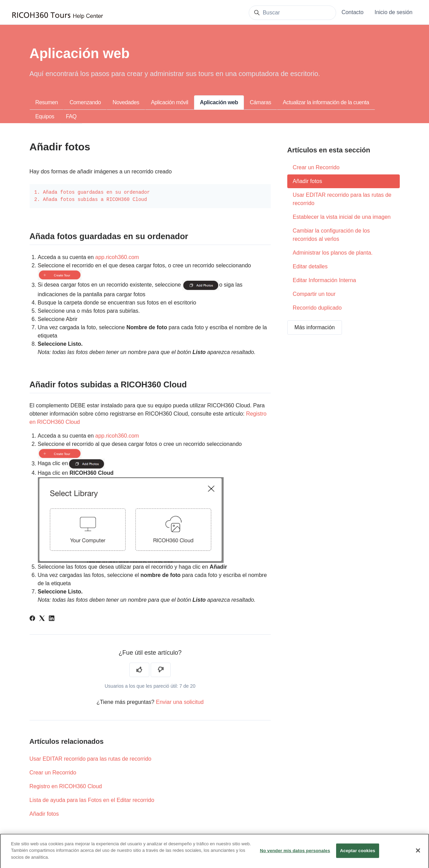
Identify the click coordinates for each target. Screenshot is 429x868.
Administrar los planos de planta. (333, 253)
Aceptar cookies (357, 855)
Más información (315, 327)
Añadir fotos (44, 814)
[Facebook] (32, 619)
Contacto (353, 12)
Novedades (126, 102)
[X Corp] (42, 619)
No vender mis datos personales (295, 855)
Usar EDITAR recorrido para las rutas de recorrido (91, 759)
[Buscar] (292, 13)
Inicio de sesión (394, 12)
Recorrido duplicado (317, 308)
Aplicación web (219, 102)
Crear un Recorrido (53, 773)
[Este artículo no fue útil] (161, 670)
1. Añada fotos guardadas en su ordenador (92, 192)
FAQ (71, 116)
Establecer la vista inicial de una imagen (342, 217)
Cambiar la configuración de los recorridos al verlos (331, 235)
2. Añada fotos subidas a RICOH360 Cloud (91, 200)
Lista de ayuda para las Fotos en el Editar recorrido (92, 800)
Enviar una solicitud (180, 702)
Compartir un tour (314, 294)
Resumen (47, 102)
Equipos (45, 116)
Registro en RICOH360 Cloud (66, 786)
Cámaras (260, 102)
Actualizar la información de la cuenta (326, 102)
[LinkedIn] (52, 619)
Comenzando (85, 102)
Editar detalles (310, 266)
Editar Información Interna (324, 280)
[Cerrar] (418, 855)
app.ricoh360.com (117, 257)
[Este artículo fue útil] (139, 670)
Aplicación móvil (170, 102)
